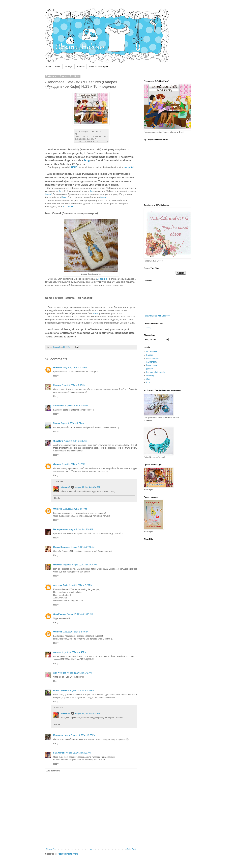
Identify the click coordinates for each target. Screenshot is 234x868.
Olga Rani (58, 441)
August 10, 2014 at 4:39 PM (76, 632)
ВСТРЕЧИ (68, 207)
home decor (152, 365)
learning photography (156, 372)
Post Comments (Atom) (68, 854)
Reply (56, 376)
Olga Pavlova (60, 614)
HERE (74, 167)
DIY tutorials (152, 352)
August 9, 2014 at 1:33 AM (75, 367)
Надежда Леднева (62, 565)
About (58, 67)
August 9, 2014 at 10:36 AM (84, 565)
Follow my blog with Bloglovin (157, 316)
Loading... (148, 328)
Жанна (57, 423)
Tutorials (81, 67)
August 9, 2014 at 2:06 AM (73, 385)
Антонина (102, 279)
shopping (150, 375)
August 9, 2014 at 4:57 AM (75, 509)
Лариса (57, 464)
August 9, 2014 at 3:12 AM (73, 464)
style (148, 379)
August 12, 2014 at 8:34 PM (87, 487)
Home (48, 67)
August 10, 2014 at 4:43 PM (74, 652)
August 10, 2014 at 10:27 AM (80, 614)
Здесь (48, 194)
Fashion (150, 355)
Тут (61, 191)
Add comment (53, 771)
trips (148, 382)
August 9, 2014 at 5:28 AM (81, 529)
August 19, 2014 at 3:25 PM (83, 735)
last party (129, 167)
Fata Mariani (59, 753)
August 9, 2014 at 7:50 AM (83, 547)
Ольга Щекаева (61, 690)
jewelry (149, 369)
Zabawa (57, 385)
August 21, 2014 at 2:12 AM (78, 753)
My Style (69, 67)
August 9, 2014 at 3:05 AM (75, 441)
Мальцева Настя (62, 735)
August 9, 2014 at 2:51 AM (73, 423)
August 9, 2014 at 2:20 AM (76, 406)
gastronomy (152, 362)
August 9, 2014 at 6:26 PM (80, 585)
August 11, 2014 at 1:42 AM (79, 673)
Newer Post (51, 849)
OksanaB (66, 487)
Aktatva (57, 652)
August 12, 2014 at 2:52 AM (82, 690)
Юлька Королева (62, 547)
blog (87, 160)
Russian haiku (153, 359)
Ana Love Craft (60, 585)
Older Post (131, 849)
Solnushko (58, 406)
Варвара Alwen (61, 529)
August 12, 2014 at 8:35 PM (87, 713)
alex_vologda (60, 673)
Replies (60, 481)
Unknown (58, 367)
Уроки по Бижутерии (98, 67)
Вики (64, 197)
